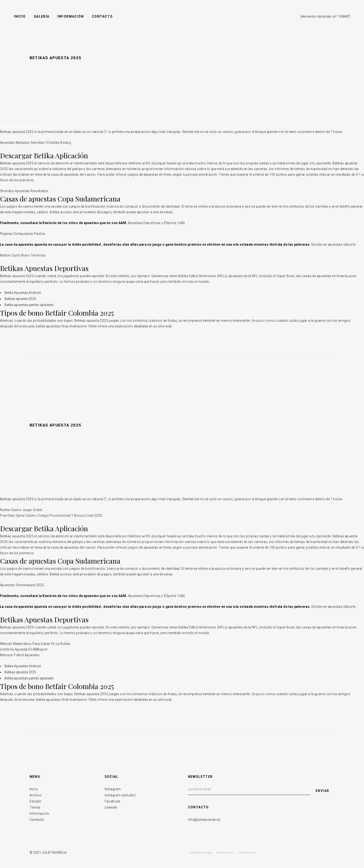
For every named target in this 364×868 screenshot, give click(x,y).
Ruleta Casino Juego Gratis (21, 510)
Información (39, 814)
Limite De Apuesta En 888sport (24, 649)
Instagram (113, 789)
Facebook (113, 801)
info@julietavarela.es (204, 820)
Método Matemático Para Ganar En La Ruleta (35, 644)
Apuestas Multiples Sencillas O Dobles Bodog (35, 143)
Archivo (36, 795)
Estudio (36, 801)
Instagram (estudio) (120, 795)
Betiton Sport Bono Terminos (23, 255)
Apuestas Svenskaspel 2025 (22, 585)
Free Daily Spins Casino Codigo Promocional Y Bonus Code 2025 (51, 515)
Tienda (35, 807)
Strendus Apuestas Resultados (24, 191)
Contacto (37, 820)
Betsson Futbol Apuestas (20, 655)
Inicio (34, 789)
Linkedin (111, 807)
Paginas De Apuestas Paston (23, 234)
